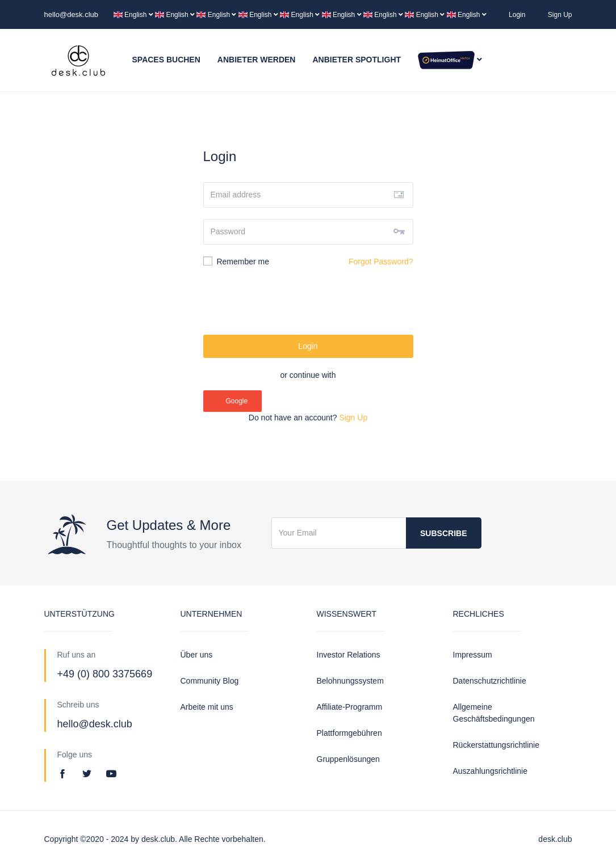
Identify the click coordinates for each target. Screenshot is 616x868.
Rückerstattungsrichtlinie (496, 745)
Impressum (473, 655)
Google (232, 401)
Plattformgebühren (349, 733)
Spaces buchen (166, 60)
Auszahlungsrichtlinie (491, 771)
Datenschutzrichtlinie (490, 681)
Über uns (197, 655)
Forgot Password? (381, 262)
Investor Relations (349, 655)
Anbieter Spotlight (357, 60)
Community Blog (210, 681)
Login (517, 15)
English (134, 15)
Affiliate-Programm (350, 707)
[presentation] (308, 301)
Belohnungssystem (350, 681)
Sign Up (560, 15)
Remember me (236, 261)
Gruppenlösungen (348, 759)
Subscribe (443, 533)
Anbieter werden (257, 60)
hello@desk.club (72, 14)
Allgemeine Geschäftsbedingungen (494, 713)
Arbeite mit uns (207, 707)
